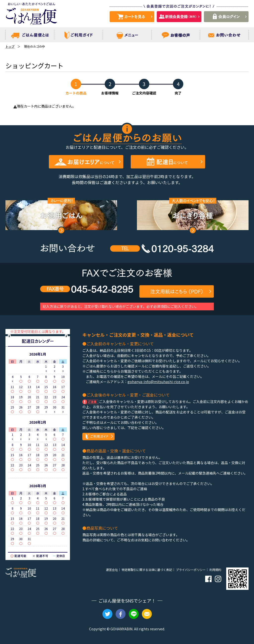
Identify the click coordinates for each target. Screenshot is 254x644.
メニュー (127, 35)
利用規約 (215, 570)
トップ (10, 46)
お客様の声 (176, 35)
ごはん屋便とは (30, 35)
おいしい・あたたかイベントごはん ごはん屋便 (32, 15)
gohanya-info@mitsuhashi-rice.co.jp (158, 382)
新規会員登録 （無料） (179, 17)
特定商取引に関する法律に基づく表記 (147, 570)
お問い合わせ (224, 35)
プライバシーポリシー (191, 570)
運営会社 (112, 570)
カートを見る (132, 17)
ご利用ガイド (79, 35)
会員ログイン (226, 17)
